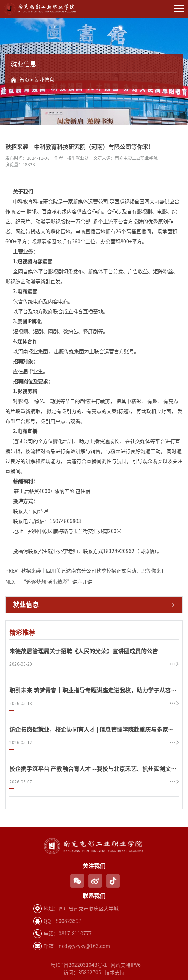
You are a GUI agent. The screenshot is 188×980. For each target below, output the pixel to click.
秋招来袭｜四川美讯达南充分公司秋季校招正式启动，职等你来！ (86, 571)
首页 (24, 80)
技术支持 (115, 973)
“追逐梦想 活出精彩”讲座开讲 (49, 582)
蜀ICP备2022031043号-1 (79, 965)
